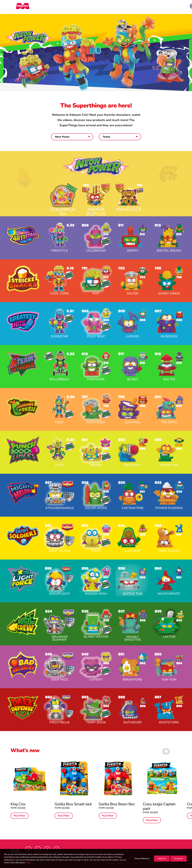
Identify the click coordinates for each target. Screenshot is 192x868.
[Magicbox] (17, 7)
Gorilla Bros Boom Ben (117, 797)
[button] (180, 7)
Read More (19, 816)
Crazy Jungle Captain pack (161, 799)
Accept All (178, 859)
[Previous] (166, 758)
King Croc (18, 804)
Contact (152, 7)
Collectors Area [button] (113, 7)
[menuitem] (88, 7)
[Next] (176, 758)
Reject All (162, 859)
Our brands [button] (88, 7)
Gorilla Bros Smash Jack (74, 797)
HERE (28, 863)
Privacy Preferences (142, 859)
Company (136, 7)
